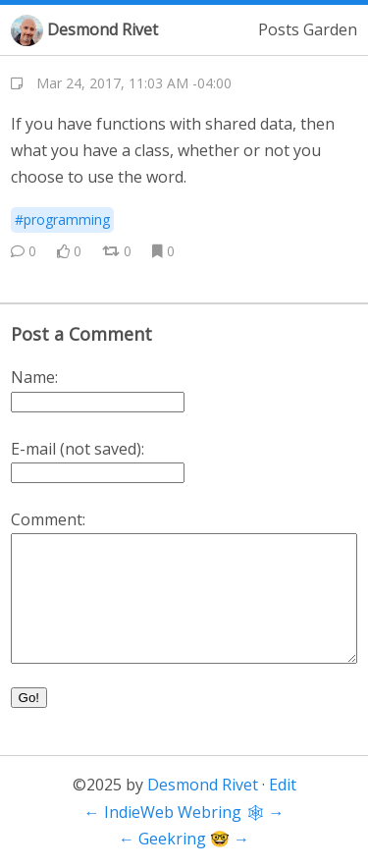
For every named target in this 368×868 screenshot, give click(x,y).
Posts (279, 29)
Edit (283, 785)
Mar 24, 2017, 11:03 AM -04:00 (134, 83)
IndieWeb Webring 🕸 (184, 812)
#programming (62, 219)
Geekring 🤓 (184, 839)
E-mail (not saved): (78, 449)
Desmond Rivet (103, 29)
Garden (330, 29)
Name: (34, 377)
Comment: (48, 519)
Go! (29, 698)
